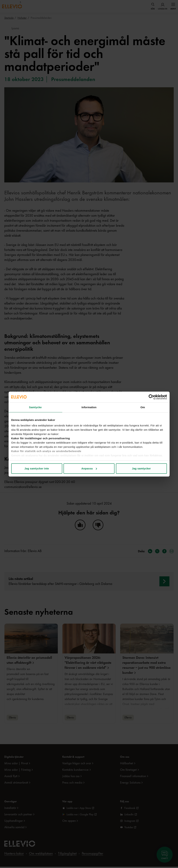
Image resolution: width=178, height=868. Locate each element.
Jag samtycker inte (37, 468)
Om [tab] (143, 407)
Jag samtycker (141, 468)
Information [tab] (89, 407)
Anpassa (89, 468)
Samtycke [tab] (35, 407)
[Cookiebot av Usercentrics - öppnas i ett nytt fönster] (151, 397)
